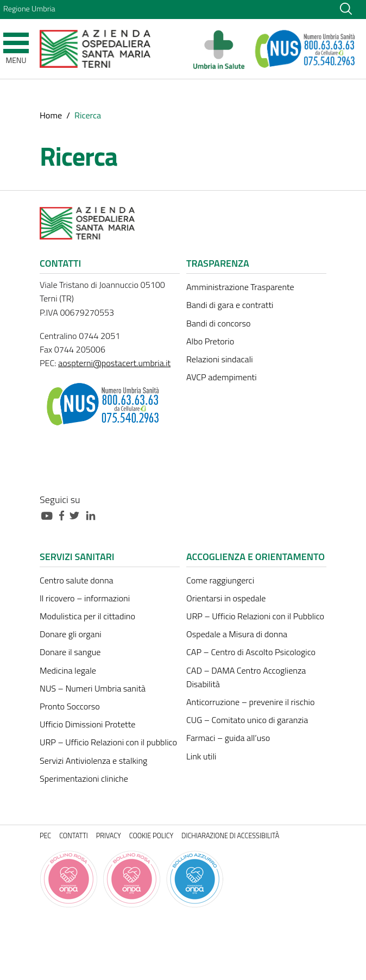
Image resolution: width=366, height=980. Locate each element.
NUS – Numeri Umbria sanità (93, 688)
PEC (45, 836)
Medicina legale (68, 670)
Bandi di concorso (219, 323)
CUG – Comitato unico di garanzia (247, 720)
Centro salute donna (77, 580)
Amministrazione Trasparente (240, 287)
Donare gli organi (71, 634)
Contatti (74, 836)
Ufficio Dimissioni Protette (87, 724)
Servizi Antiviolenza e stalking (93, 761)
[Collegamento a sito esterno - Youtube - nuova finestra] (49, 515)
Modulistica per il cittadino (87, 616)
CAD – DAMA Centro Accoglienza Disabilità (246, 677)
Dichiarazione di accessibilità (230, 836)
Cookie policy (152, 836)
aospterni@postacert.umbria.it (114, 363)
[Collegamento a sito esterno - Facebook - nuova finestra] (64, 515)
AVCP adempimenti (222, 377)
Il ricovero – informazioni (85, 598)
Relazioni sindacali (220, 359)
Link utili (201, 756)
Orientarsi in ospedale (226, 598)
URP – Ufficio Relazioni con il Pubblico (255, 616)
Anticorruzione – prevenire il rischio (251, 702)
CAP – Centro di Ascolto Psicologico (251, 652)
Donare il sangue (70, 652)
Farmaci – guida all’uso (228, 738)
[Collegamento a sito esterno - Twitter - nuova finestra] (77, 515)
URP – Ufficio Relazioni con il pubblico (108, 742)
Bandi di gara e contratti (230, 305)
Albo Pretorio (210, 341)
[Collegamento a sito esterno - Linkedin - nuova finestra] (93, 515)
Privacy (109, 836)
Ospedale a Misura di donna (237, 634)
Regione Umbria (29, 9)
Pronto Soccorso (70, 706)
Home (51, 115)
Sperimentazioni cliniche (84, 778)
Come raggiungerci (220, 580)
